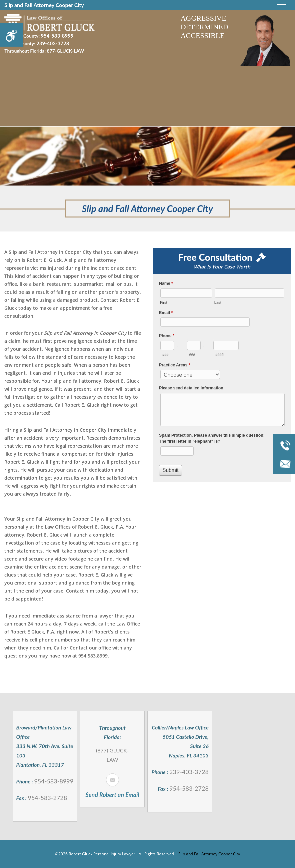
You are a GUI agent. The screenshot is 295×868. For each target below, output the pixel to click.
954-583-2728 (47, 798)
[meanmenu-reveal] (281, 6)
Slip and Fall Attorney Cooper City (209, 854)
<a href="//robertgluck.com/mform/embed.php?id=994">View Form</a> (222, 378)
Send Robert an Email (112, 795)
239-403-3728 (53, 42)
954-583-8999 (57, 35)
